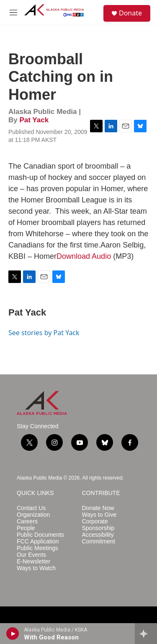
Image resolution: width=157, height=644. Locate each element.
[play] (13, 634)
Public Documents (40, 535)
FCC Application (38, 542)
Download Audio (84, 256)
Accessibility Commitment (99, 538)
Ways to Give (99, 515)
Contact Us (31, 508)
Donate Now (98, 508)
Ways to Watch (36, 568)
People (26, 528)
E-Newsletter (33, 562)
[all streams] (146, 634)
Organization (33, 515)
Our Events (31, 555)
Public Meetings (37, 548)
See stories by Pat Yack (44, 333)
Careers (27, 522)
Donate (130, 13)
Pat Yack (34, 120)
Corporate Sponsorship (98, 525)
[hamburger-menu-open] (13, 13)
